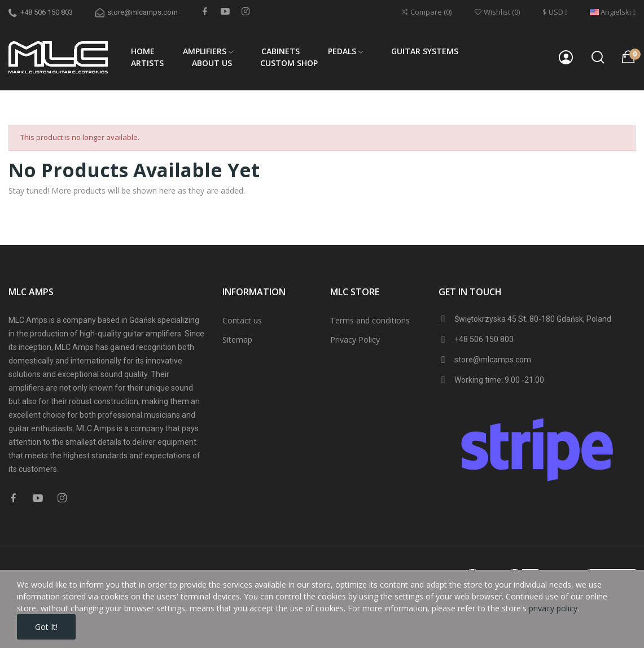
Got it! (46, 627)
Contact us (242, 320)
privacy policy (553, 608)
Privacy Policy (355, 340)
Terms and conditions (370, 320)
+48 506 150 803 (47, 12)
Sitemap (237, 340)
